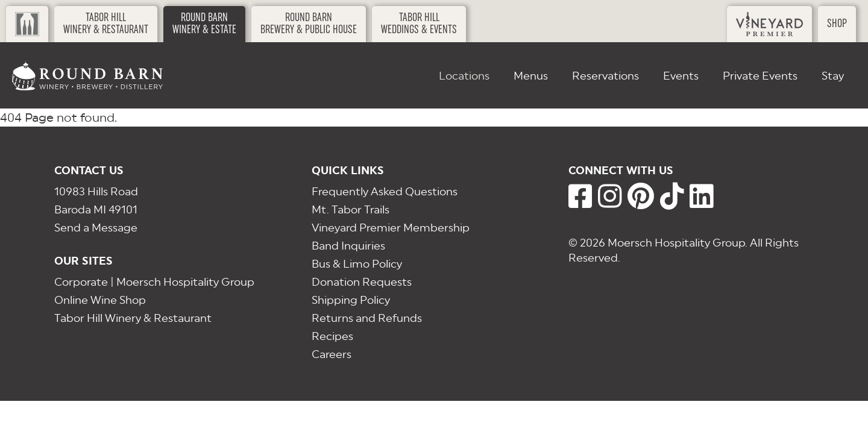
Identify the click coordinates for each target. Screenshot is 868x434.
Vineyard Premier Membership (391, 228)
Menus (531, 76)
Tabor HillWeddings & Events (419, 24)
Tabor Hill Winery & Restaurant (133, 318)
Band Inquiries (348, 246)
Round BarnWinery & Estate (204, 24)
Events (681, 76)
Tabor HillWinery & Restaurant (106, 24)
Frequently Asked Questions (385, 191)
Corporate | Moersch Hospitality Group (154, 282)
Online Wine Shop (100, 300)
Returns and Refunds (367, 318)
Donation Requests (362, 282)
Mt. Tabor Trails (351, 209)
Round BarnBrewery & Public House (309, 24)
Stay (833, 76)
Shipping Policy (351, 300)
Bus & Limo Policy (357, 264)
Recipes (332, 336)
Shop (837, 24)
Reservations (605, 76)
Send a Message (96, 228)
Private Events (760, 76)
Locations (464, 76)
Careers (332, 354)
